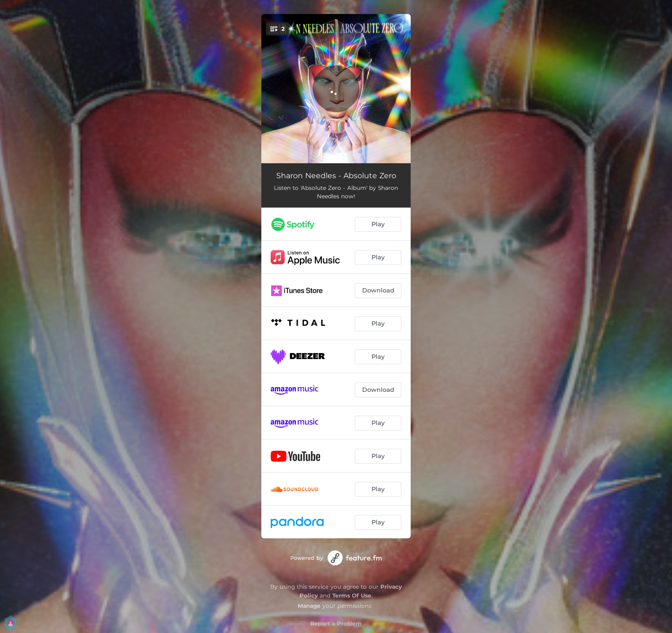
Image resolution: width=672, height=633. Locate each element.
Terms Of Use (352, 595)
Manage (309, 606)
